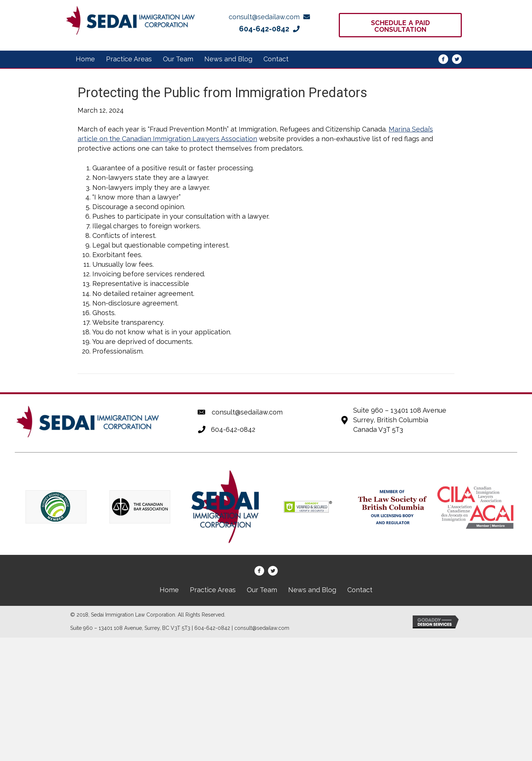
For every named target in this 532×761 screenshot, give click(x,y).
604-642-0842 (233, 429)
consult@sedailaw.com (247, 412)
